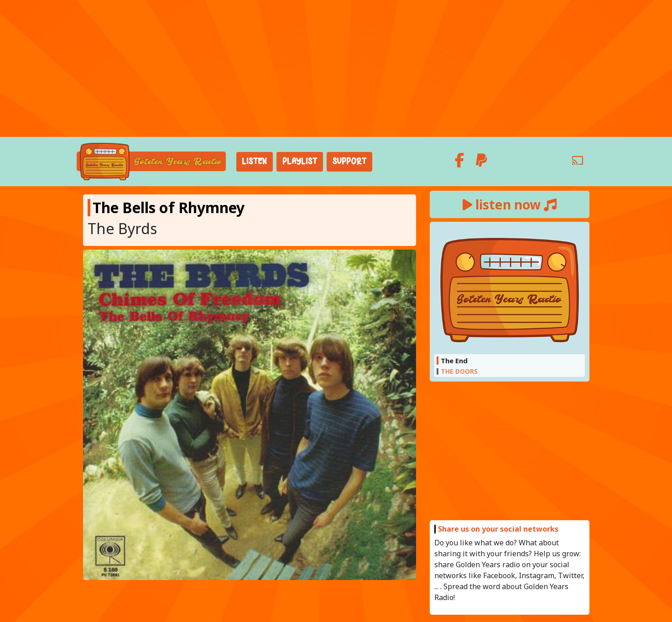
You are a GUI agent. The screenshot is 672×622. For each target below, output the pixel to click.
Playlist (300, 162)
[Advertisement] (336, 68)
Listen (254, 162)
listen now (510, 204)
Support (349, 162)
